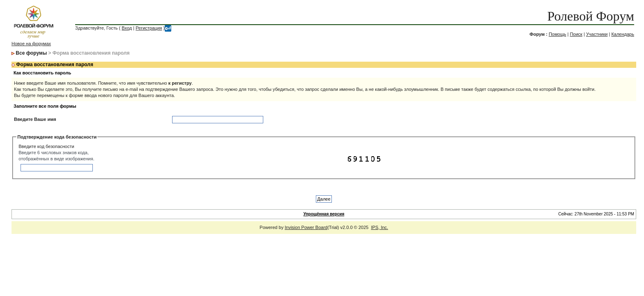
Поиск (576, 34)
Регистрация (149, 28)
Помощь (558, 34)
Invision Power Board (306, 227)
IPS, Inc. (379, 227)
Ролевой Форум (591, 16)
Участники (597, 34)
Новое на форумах (31, 44)
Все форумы (31, 53)
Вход (127, 28)
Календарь (623, 34)
